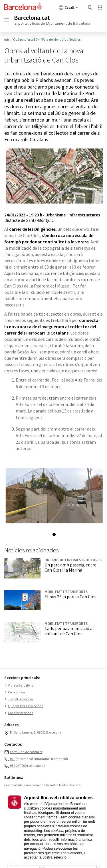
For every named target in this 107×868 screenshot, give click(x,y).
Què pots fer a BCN (26, 39)
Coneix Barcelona (19, 713)
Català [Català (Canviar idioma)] (68, 9)
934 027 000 (18, 766)
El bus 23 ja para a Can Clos (70, 597)
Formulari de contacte (26, 752)
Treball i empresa (19, 699)
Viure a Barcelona (19, 686)
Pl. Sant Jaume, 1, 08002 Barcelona (36, 733)
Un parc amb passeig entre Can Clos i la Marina (70, 567)
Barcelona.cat (32, 18)
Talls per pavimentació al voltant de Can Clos (69, 631)
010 (13, 759)
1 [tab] (54, 534)
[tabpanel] (53, 495)
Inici (7, 39)
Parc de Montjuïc (54, 39)
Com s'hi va (15, 693)
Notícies (75, 39)
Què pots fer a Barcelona (24, 706)
